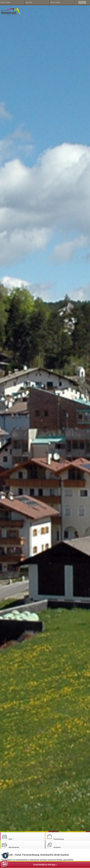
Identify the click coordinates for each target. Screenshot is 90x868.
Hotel (7, 836)
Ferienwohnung (55, 836)
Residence (53, 845)
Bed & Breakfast (10, 845)
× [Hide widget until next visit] (8, 853)
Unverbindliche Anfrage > (29, 864)
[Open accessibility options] (5, 856)
